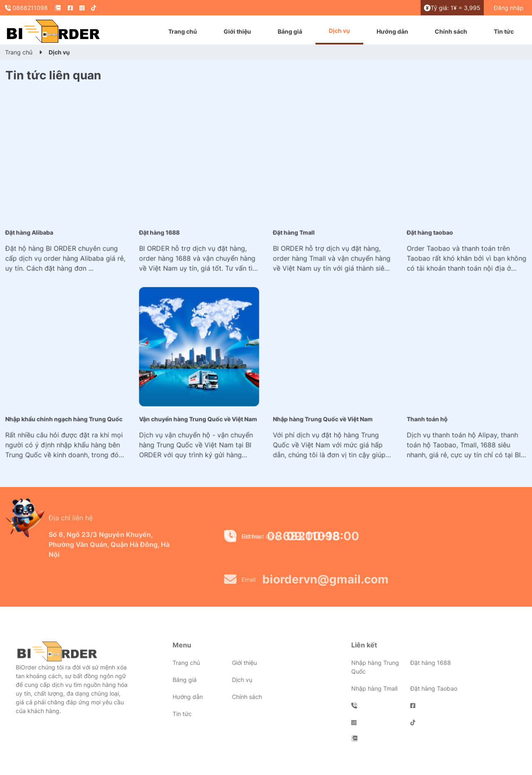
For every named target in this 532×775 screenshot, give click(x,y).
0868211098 (26, 8)
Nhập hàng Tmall (356, 688)
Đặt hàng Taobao (416, 688)
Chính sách (451, 31)
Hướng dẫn (392, 31)
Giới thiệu (237, 31)
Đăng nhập (509, 8)
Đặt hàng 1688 (413, 663)
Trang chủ (183, 31)
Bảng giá (290, 31)
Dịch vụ (339, 31)
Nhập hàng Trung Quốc (357, 667)
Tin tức (504, 31)
